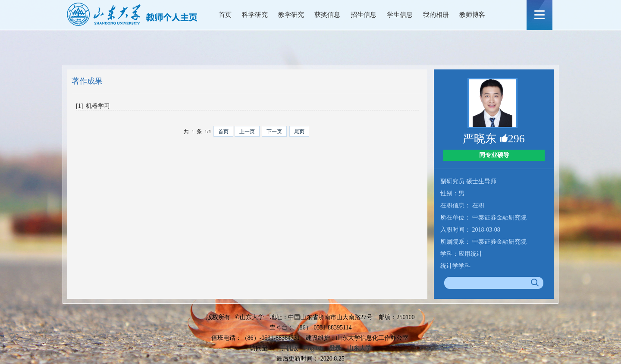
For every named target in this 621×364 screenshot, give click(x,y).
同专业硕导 (494, 155)
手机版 (289, 348)
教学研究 (291, 15)
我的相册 (436, 15)
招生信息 (364, 15)
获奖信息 (327, 15)
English (313, 348)
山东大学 (359, 348)
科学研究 (255, 15)
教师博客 (472, 15)
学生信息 (400, 15)
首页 (225, 15)
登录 (335, 348)
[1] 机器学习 (93, 106)
